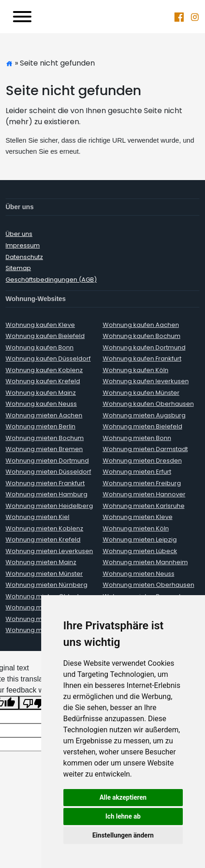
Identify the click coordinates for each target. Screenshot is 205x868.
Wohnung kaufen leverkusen (146, 381)
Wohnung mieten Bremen (44, 449)
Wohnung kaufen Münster (141, 393)
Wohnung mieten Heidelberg (49, 506)
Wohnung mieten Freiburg (142, 483)
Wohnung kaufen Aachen (141, 325)
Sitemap (18, 268)
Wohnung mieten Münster (44, 574)
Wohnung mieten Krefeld (43, 539)
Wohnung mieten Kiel (37, 517)
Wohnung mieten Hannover (144, 494)
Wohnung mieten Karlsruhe (144, 506)
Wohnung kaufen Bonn (40, 347)
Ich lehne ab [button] (123, 816)
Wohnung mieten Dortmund (47, 461)
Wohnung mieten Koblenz (44, 528)
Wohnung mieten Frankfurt (45, 483)
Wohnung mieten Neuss (139, 574)
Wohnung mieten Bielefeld (143, 426)
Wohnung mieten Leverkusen (49, 551)
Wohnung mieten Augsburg (144, 415)
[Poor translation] (34, 703)
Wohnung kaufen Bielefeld (45, 336)
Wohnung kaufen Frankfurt (142, 359)
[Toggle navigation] (22, 17)
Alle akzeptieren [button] (123, 797)
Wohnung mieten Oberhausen (149, 585)
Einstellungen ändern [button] (123, 835)
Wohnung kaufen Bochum (142, 336)
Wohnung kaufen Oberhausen (148, 404)
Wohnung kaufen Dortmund (144, 347)
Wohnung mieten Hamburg (47, 494)
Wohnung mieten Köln (136, 528)
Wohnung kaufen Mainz (41, 393)
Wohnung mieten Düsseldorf (48, 472)
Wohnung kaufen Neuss (41, 404)
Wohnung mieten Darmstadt (145, 449)
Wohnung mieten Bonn (137, 438)
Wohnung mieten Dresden (142, 461)
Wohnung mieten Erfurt (137, 472)
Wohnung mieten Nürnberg (47, 585)
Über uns (19, 234)
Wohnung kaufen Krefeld (43, 381)
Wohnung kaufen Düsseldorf (48, 359)
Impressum (23, 245)
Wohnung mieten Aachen (44, 415)
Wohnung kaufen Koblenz (44, 370)
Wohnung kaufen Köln (136, 370)
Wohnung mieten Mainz (41, 562)
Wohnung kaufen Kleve (40, 325)
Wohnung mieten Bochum (45, 438)
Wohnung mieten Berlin (40, 426)
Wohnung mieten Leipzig (140, 539)
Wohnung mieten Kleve (138, 517)
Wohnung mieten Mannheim (145, 562)
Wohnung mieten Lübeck (140, 551)
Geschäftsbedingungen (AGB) (51, 280)
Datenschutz (24, 257)
